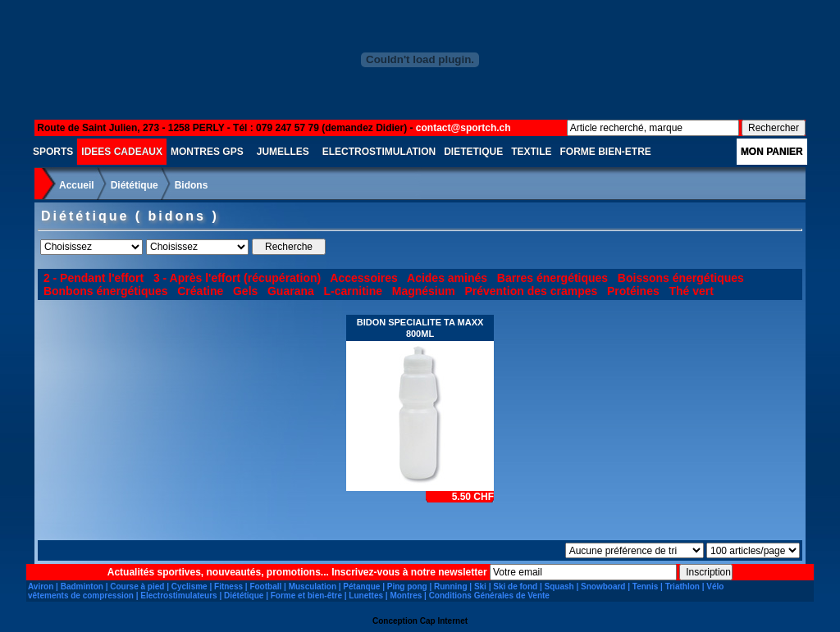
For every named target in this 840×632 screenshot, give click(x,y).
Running (451, 587)
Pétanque (361, 587)
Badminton (82, 587)
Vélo (715, 587)
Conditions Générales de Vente (489, 596)
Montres (406, 596)
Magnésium (424, 291)
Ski (480, 587)
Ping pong (407, 587)
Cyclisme (189, 587)
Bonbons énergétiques (106, 291)
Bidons (192, 185)
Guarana (291, 291)
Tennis (645, 587)
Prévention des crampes (531, 291)
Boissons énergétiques (681, 278)
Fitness (228, 587)
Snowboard (603, 587)
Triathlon (682, 587)
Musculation (313, 587)
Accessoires (364, 278)
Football (265, 587)
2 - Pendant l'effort (94, 278)
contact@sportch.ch (463, 128)
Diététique (135, 185)
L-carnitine (353, 291)
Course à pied (137, 587)
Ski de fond (515, 587)
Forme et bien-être (306, 596)
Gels (245, 291)
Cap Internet (444, 621)
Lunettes (366, 596)
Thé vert (691, 291)
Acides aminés (447, 278)
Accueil (77, 185)
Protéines (633, 291)
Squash (559, 587)
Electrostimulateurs (178, 596)
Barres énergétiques (552, 278)
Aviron (41, 587)
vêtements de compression (81, 596)
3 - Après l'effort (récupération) (237, 278)
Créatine (200, 291)
